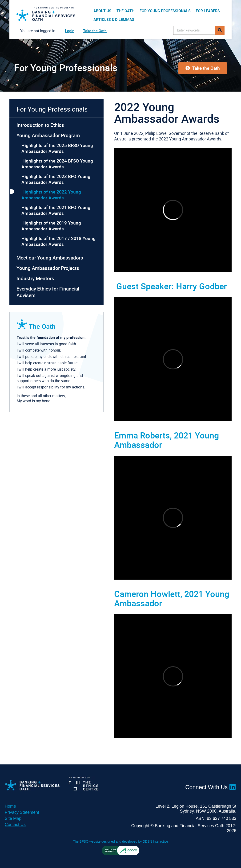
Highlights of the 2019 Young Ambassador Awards (51, 226)
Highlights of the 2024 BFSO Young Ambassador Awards (57, 164)
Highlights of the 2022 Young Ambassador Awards (51, 195)
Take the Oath (95, 31)
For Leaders (208, 11)
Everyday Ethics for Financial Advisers (48, 292)
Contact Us (15, 825)
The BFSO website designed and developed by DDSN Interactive (121, 841)
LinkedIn (233, 787)
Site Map (13, 818)
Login (70, 31)
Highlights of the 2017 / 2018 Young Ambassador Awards (58, 241)
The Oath (125, 11)
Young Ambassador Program (48, 135)
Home (10, 806)
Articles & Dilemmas (114, 19)
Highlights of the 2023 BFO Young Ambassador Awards (56, 179)
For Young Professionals (165, 11)
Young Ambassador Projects (48, 268)
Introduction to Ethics (40, 125)
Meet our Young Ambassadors (50, 258)
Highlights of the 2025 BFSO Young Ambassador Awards (57, 148)
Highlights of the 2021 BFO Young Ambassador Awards (56, 210)
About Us (102, 11)
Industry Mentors (35, 278)
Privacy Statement (22, 812)
